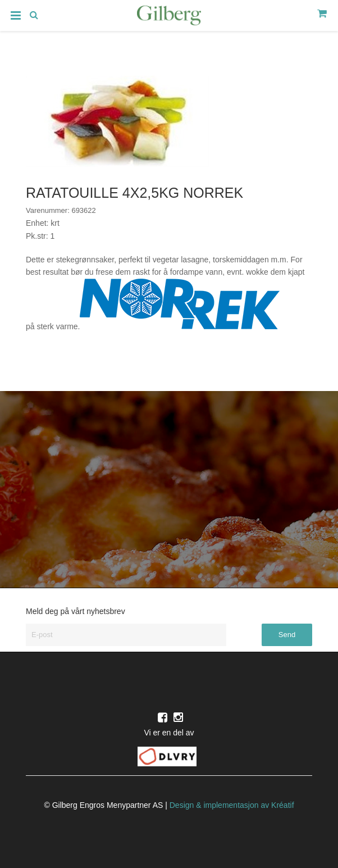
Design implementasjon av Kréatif (232, 805)
